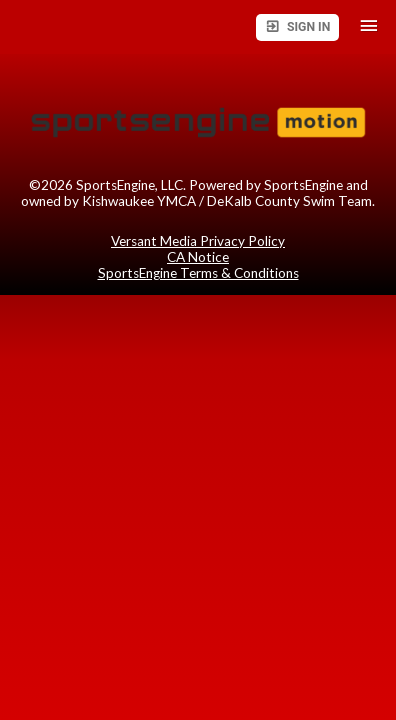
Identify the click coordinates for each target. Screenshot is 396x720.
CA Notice (198, 257)
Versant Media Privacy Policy (198, 241)
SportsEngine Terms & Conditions (198, 273)
